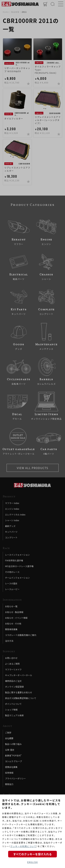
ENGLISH (32, 862)
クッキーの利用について (23, 846)
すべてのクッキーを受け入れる (32, 854)
